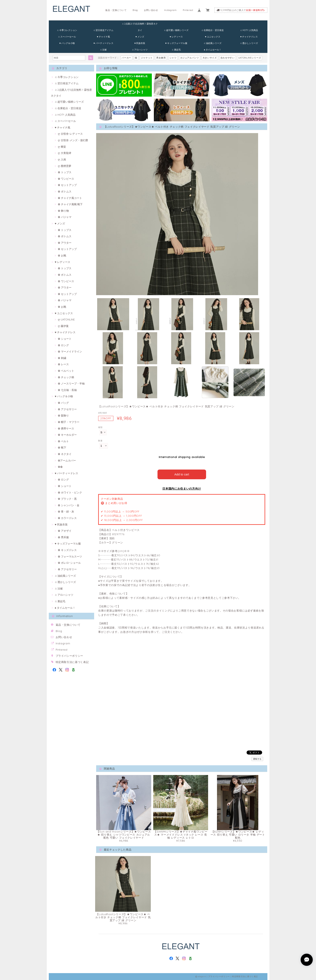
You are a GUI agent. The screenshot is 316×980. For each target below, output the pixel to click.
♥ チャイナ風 (103, 37)
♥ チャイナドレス (249, 37)
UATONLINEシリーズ (250, 58)
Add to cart (182, 474)
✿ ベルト (63, 441)
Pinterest (188, 10)
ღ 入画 (62, 159)
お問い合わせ (151, 10)
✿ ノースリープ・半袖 (71, 383)
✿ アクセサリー (67, 409)
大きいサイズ (210, 58)
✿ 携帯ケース (66, 428)
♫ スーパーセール (67, 37)
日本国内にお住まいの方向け (182, 489)
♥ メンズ (140, 37)
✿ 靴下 (62, 447)
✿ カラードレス (67, 518)
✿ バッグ (63, 403)
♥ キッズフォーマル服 (176, 43)
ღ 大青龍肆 (65, 153)
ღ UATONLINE (66, 319)
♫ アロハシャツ (140, 50)
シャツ (173, 58)
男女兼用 (161, 58)
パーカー (126, 58)
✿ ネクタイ (65, 454)
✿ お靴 (62, 255)
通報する (257, 759)
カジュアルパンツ (190, 58)
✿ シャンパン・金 (69, 505)
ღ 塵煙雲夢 (65, 166)
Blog (135, 10)
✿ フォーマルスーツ (70, 556)
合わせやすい (228, 58)
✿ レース (63, 364)
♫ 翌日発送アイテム (103, 30)
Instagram (170, 10)
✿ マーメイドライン (70, 351)
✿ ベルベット (66, 371)
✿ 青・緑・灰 (66, 511)
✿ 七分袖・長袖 (67, 390)
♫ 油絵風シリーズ (213, 43)
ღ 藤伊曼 (63, 326)
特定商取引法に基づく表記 (72, 662)
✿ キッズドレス (67, 550)
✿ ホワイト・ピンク (70, 492)
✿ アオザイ (65, 531)
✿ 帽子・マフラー (69, 422)
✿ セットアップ (67, 185)
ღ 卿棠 (62, 147)
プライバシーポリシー (70, 656)
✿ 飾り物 (63, 211)
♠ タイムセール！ (213, 50)
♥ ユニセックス (213, 37)
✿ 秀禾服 (63, 537)
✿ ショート (65, 339)
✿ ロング (63, 345)
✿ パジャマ (65, 217)
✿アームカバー (67, 460)
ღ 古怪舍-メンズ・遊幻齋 (73, 140)
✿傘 (60, 467)
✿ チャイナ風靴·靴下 (70, 204)
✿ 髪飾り (63, 415)
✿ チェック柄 (66, 377)
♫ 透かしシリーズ (249, 43)
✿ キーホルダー (67, 435)
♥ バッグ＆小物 (67, 43)
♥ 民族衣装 (140, 43)
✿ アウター (65, 243)
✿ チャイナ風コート (70, 198)
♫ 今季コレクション (67, 30)
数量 (100, 441)
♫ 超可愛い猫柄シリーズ (176, 30)
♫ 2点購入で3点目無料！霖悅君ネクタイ (140, 25)
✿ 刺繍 (62, 358)
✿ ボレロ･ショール (69, 563)
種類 (100, 427)
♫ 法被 (103, 50)
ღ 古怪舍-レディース (70, 134)
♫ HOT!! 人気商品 (249, 30)
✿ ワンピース (66, 179)
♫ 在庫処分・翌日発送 (213, 30)
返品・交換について (116, 10)
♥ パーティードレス (103, 43)
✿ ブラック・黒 (67, 499)
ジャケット (147, 58)
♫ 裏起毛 (176, 50)
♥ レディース (176, 37)
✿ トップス (65, 172)
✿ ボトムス (65, 191)
